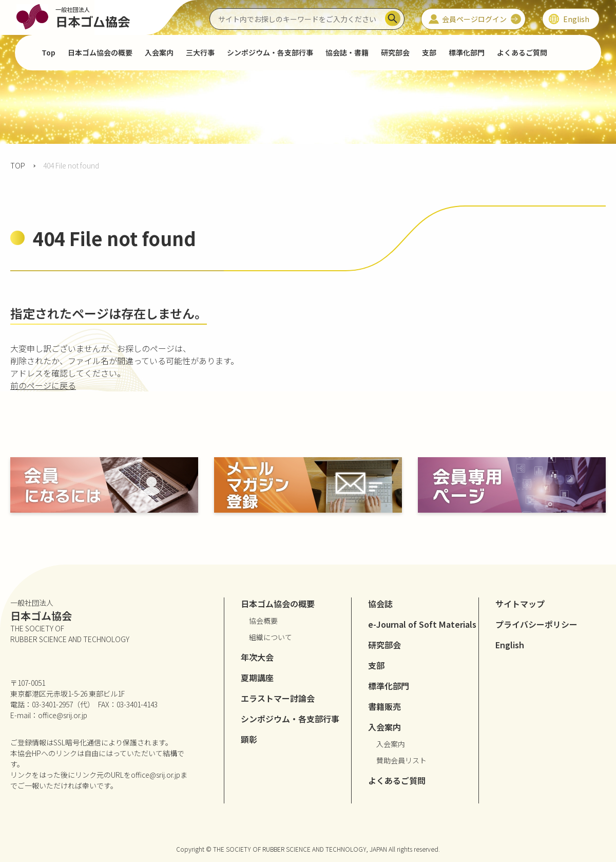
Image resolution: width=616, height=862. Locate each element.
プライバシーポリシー (536, 624)
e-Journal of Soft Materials (422, 624)
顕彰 (249, 739)
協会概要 (263, 621)
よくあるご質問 (522, 52)
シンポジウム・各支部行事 (270, 52)
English (510, 645)
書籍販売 (384, 706)
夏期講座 (257, 678)
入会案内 (391, 744)
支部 (429, 52)
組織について (271, 637)
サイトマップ (520, 604)
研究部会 (395, 52)
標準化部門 (467, 52)
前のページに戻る (43, 385)
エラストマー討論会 (278, 698)
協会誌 (380, 604)
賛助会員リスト (401, 760)
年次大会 (257, 657)
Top (49, 52)
